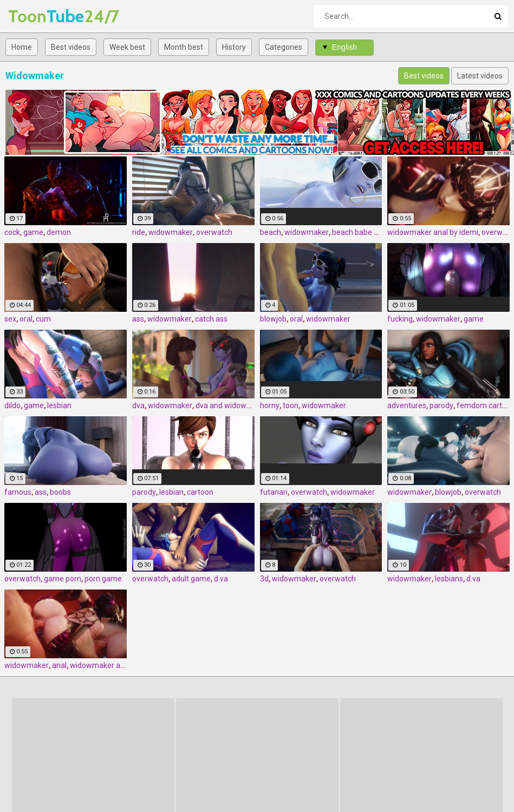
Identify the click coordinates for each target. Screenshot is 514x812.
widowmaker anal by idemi (433, 232)
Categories (284, 47)
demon (59, 232)
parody (441, 405)
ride (139, 232)
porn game (103, 579)
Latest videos (480, 76)
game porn (63, 579)
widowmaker (171, 232)
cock (12, 232)
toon (291, 405)
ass (138, 319)
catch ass (211, 319)
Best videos (71, 47)
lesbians (449, 579)
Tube (37, 16)
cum (43, 319)
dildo (12, 405)
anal (59, 665)
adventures (407, 405)
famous (18, 492)
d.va (221, 579)
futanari (274, 492)
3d (264, 579)
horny (270, 405)
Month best (184, 47)
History (234, 47)
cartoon (200, 492)
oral (26, 319)
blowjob (273, 319)
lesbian (59, 405)
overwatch (214, 232)
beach (271, 232)
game (33, 232)
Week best (127, 47)
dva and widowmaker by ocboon (251, 405)
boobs (60, 492)
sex (10, 319)
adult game (191, 579)
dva (138, 405)
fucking (400, 319)
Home (22, 47)
